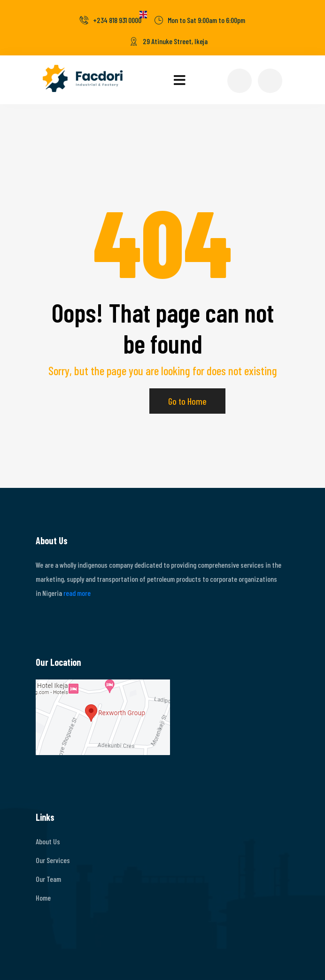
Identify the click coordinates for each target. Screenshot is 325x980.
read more (77, 593)
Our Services (53, 860)
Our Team (48, 879)
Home (43, 898)
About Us (48, 841)
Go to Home (187, 401)
